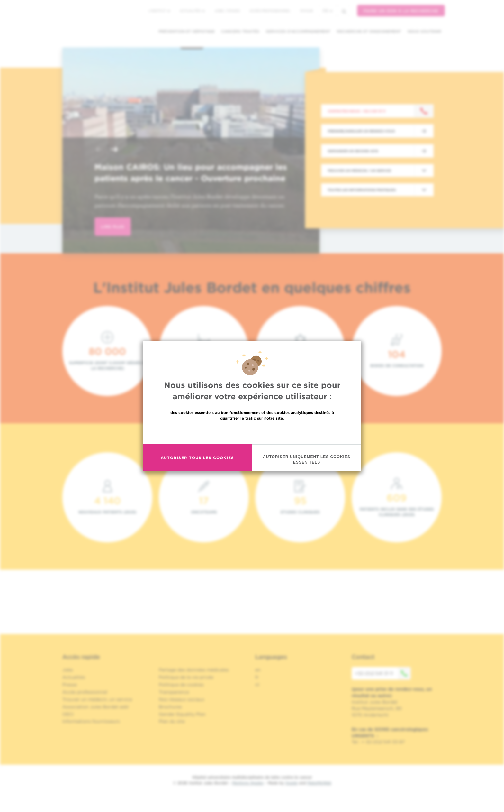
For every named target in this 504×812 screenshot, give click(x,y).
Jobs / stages (227, 11)
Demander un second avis (353, 151)
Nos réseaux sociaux (182, 699)
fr (328, 11)
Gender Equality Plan (182, 714)
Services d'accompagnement (298, 31)
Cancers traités (240, 31)
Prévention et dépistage (187, 31)
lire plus (113, 227)
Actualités (192, 11)
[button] (99, 150)
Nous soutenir (424, 31)
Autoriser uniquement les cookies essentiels (307, 459)
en (258, 670)
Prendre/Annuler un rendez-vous (361, 131)
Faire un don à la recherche (401, 11)
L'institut (159, 11)
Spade (292, 783)
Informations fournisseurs (91, 721)
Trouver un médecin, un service (97, 699)
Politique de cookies (181, 685)
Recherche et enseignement (369, 31)
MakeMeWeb (319, 783)
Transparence (174, 692)
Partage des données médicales (194, 670)
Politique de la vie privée (186, 677)
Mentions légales (248, 783)
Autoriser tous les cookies (197, 458)
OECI (68, 714)
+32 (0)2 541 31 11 (383, 673)
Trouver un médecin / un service (359, 171)
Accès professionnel (270, 11)
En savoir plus (252, 432)
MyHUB (306, 11)
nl (257, 685)
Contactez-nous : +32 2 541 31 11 (357, 111)
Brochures (170, 707)
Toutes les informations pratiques (362, 190)
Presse (70, 685)
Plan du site (172, 721)
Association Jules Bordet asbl (95, 707)
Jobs (68, 670)
